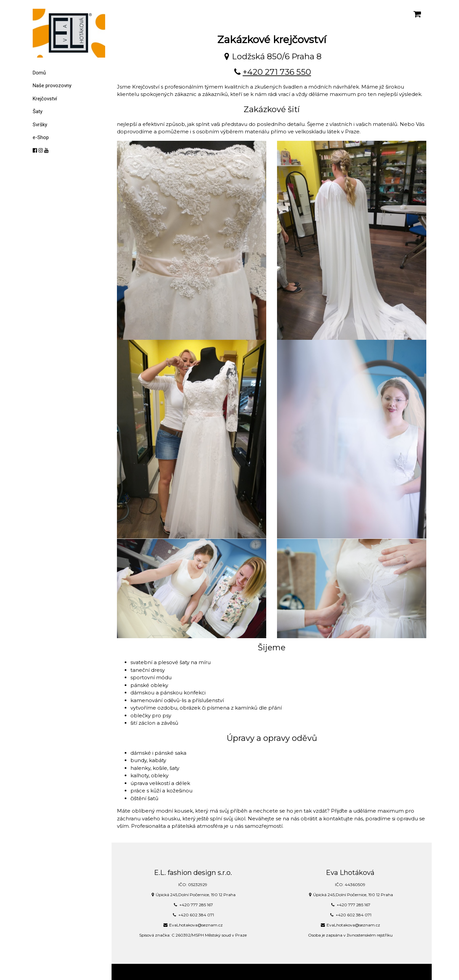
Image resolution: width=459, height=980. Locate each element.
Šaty (38, 111)
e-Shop (41, 137)
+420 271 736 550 (277, 72)
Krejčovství (45, 99)
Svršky (40, 125)
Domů (39, 73)
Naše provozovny (52, 86)
